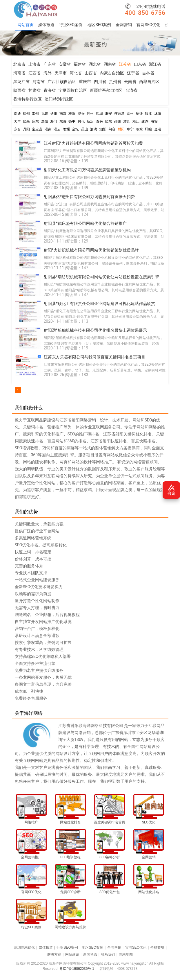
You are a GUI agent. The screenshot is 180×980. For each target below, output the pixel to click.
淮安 (108, 114)
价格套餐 (157, 947)
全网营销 (124, 25)
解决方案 (54, 954)
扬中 (72, 121)
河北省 (76, 73)
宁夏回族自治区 (73, 90)
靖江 (136, 121)
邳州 (118, 121)
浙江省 (155, 64)
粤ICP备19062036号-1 (77, 969)
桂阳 (72, 114)
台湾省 (131, 90)
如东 (108, 121)
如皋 (26, 121)
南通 (17, 114)
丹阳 (26, 129)
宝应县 (37, 129)
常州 (35, 114)
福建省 (80, 64)
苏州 (90, 114)
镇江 (148, 114)
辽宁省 (133, 73)
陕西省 (19, 90)
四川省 (100, 82)
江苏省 (125, 64)
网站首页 (26, 25)
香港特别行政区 (28, 99)
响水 (139, 129)
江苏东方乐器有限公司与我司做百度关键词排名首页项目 (94, 357)
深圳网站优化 (24, 947)
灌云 (57, 129)
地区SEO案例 (99, 25)
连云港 (119, 114)
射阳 (121, 129)
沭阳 (158, 114)
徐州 (26, 114)
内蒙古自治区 (112, 73)
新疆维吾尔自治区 (106, 90)
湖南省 (110, 64)
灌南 (48, 129)
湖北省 (95, 64)
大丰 (17, 121)
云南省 (130, 82)
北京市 (19, 64)
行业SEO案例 (71, 25)
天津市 (61, 73)
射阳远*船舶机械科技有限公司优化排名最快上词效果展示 (95, 330)
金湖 (158, 129)
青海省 (50, 90)
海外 (48, 73)
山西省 (91, 73)
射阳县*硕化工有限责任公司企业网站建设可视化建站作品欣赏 (99, 304)
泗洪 (94, 129)
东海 (63, 121)
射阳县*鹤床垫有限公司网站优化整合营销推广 (85, 223)
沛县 (127, 121)
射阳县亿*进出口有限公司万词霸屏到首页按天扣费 (89, 197)
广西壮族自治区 (62, 82)
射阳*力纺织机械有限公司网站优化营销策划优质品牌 (91, 250)
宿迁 (139, 114)
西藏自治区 (149, 82)
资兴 (81, 114)
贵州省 (115, 82)
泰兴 (99, 121)
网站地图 (126, 954)
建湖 (145, 121)
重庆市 (85, 82)
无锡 (45, 114)
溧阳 (45, 121)
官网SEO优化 (148, 25)
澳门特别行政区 (59, 99)
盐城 (99, 114)
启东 (35, 121)
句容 (112, 129)
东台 (17, 129)
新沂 (90, 121)
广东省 (50, 64)
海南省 (19, 73)
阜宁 (130, 129)
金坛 (75, 129)
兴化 (81, 121)
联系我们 (108, 954)
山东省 (140, 64)
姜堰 (66, 129)
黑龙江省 (21, 82)
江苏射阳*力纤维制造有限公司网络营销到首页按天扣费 (93, 143)
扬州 (54, 114)
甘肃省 (34, 90)
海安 (154, 121)
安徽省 (65, 64)
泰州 (130, 114)
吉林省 (148, 73)
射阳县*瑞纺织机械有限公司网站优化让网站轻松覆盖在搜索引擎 (101, 277)
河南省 (39, 82)
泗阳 (103, 129)
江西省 (34, 73)
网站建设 (72, 954)
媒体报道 (46, 25)
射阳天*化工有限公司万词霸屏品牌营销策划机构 (87, 170)
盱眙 (148, 129)
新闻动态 (90, 954)
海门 (54, 121)
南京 (63, 114)
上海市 (34, 64)
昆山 (85, 129)
